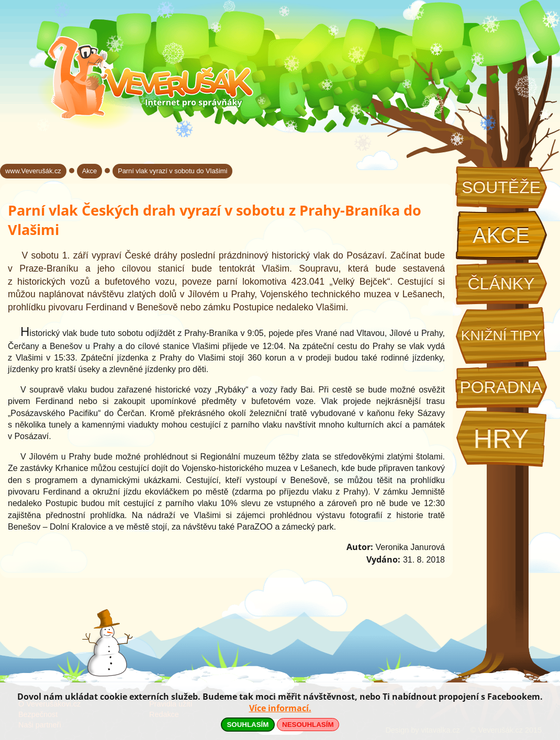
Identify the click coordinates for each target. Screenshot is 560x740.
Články (501, 284)
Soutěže (501, 187)
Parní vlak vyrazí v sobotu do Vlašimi (172, 171)
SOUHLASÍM (248, 725)
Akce (501, 236)
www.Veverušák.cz (33, 171)
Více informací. (280, 708)
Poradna (501, 387)
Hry (501, 439)
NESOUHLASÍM (308, 725)
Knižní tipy (501, 335)
